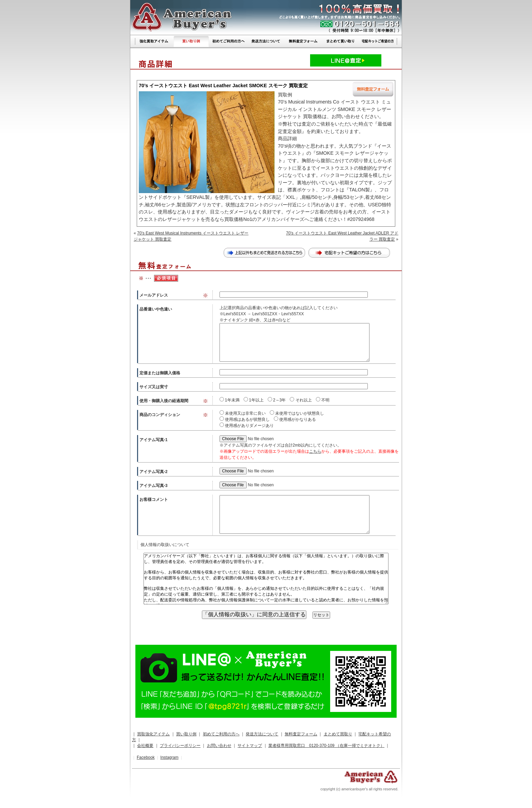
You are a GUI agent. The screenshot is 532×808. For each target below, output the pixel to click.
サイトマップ (250, 746)
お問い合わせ (219, 746)
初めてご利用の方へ (221, 734)
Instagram (169, 757)
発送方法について (262, 734)
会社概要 (145, 746)
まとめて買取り (338, 734)
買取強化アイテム (153, 734)
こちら (315, 451)
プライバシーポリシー (180, 746)
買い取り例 (186, 734)
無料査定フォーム (301, 734)
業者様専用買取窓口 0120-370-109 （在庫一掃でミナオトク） (326, 746)
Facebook (146, 757)
